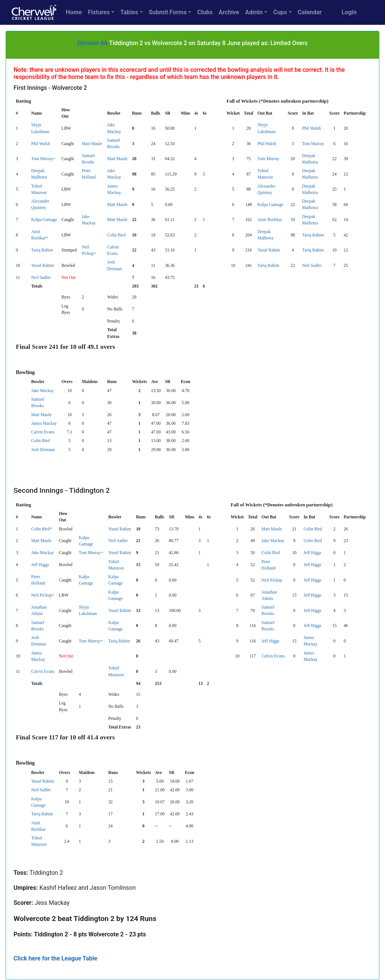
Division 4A (93, 43)
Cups (280, 12)
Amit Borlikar (270, 220)
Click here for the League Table (55, 958)
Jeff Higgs (312, 553)
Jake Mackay (42, 391)
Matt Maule (92, 144)
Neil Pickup (272, 580)
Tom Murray (313, 144)
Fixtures (99, 12)
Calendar (310, 12)
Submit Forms (168, 12)
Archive (229, 12)
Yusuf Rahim (269, 250)
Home (74, 12)
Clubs (205, 12)
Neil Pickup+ (43, 595)
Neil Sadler (312, 265)
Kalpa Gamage (271, 204)
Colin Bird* (42, 529)
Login (349, 12)
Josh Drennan (43, 450)
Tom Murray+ (43, 159)
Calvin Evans (43, 432)
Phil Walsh (311, 128)
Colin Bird (116, 235)
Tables (129, 12)
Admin (254, 12)
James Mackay (44, 423)
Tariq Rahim (313, 235)
